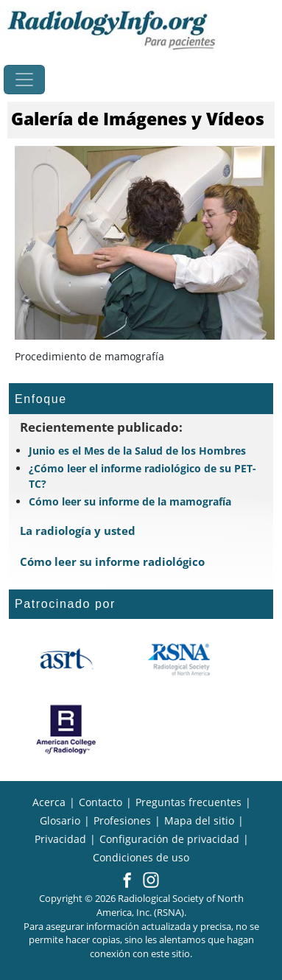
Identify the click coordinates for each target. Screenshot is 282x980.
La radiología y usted (78, 531)
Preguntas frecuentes (188, 802)
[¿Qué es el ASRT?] (66, 659)
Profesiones (122, 820)
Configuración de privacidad (169, 839)
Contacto (101, 802)
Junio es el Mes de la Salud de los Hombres (137, 451)
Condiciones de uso (141, 857)
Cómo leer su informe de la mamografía (130, 501)
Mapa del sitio (199, 820)
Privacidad (60, 839)
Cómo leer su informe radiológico (112, 561)
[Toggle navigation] (24, 80)
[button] (127, 881)
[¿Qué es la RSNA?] (180, 659)
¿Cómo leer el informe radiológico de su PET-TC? (142, 476)
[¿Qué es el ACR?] (66, 729)
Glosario (60, 820)
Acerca (49, 802)
